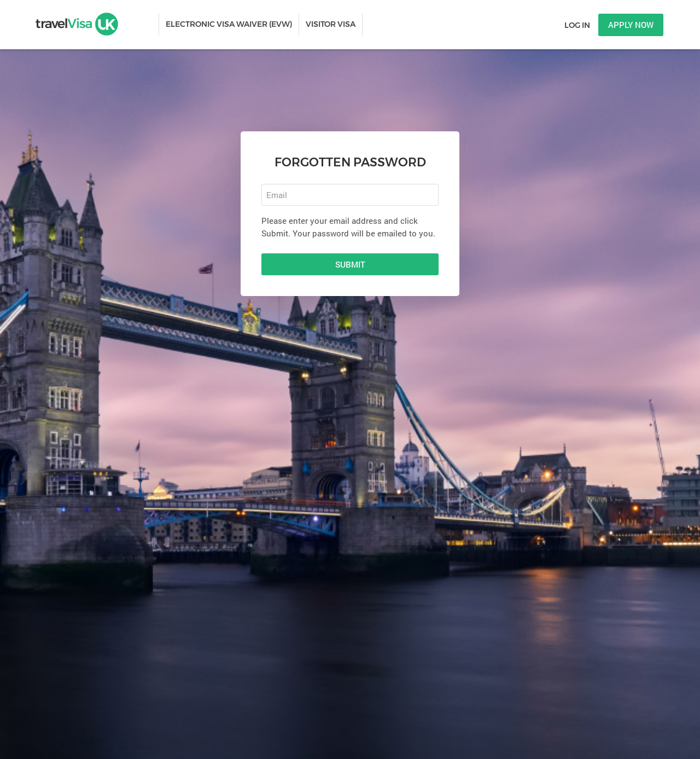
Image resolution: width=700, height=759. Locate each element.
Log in (577, 25)
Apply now (631, 25)
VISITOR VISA (331, 24)
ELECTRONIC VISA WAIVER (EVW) (229, 24)
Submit (350, 264)
